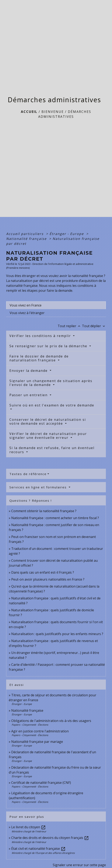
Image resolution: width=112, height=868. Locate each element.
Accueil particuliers (25, 234)
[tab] (56, 305)
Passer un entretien (29, 395)
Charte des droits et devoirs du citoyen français (50, 838)
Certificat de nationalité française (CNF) (41, 783)
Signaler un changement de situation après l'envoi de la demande (51, 383)
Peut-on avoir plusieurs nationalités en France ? (48, 579)
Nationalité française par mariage (37, 742)
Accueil (29, 112)
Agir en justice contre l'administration (40, 731)
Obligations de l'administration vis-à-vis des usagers (51, 721)
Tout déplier (94, 326)
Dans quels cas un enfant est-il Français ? (43, 572)
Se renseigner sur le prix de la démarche (49, 346)
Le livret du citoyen (29, 827)
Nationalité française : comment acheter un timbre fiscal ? (55, 518)
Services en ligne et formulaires (39, 487)
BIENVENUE (53, 112)
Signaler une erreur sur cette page (79, 865)
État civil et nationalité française (38, 849)
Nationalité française (27, 239)
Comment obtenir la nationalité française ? (44, 511)
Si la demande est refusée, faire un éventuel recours (52, 450)
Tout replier (70, 326)
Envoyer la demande (29, 371)
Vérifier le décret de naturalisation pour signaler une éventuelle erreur (48, 436)
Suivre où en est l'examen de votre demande (52, 405)
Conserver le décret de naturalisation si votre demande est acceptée (48, 422)
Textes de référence (28, 474)
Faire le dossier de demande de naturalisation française (39, 358)
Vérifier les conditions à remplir (41, 336)
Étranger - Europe (67, 234)
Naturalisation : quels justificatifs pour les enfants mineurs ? (57, 634)
